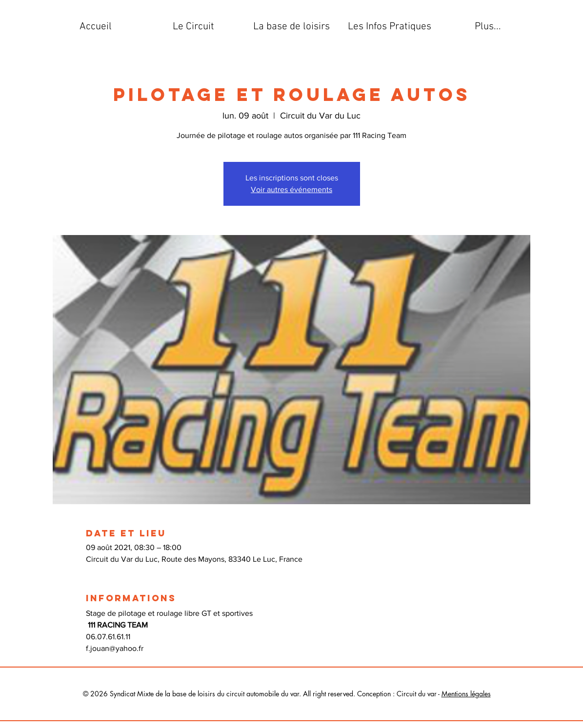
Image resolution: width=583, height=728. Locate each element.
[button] (193, 27)
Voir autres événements (291, 189)
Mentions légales (466, 694)
